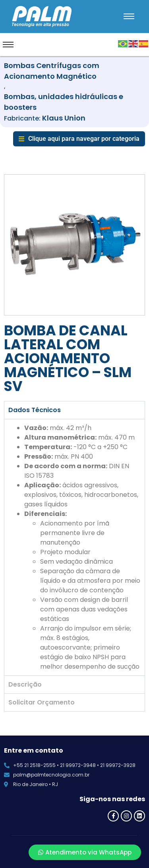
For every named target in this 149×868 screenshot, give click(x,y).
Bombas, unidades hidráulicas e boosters (64, 102)
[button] (79, 139)
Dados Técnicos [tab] (35, 410)
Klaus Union (64, 118)
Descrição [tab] (25, 684)
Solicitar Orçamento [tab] (42, 702)
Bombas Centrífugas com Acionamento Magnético (52, 71)
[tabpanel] (74, 547)
